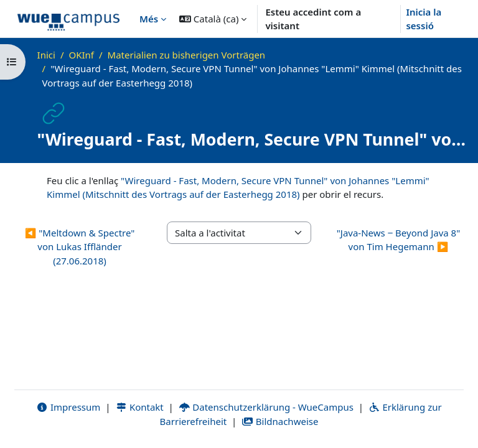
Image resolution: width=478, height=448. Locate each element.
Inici (46, 55)
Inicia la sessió (424, 19)
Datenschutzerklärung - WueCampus (266, 407)
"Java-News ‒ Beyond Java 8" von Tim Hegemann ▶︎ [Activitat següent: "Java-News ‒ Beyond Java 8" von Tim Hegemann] (399, 240)
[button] (213, 19)
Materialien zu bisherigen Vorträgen (187, 55)
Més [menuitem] (149, 19)
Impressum (68, 407)
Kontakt (139, 407)
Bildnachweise (280, 421)
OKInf (81, 55)
